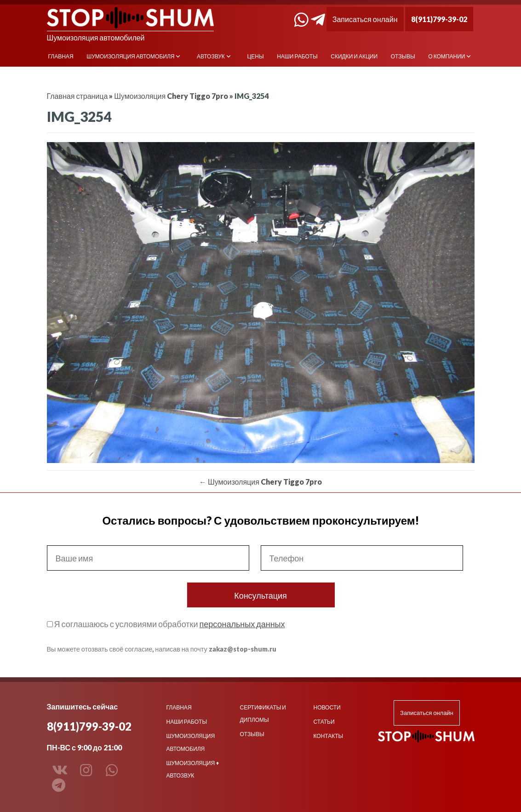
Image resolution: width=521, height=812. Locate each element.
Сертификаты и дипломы (263, 714)
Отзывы (403, 56)
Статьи (324, 722)
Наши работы (297, 56)
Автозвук (211, 56)
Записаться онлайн (365, 19)
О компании (447, 56)
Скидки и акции (354, 56)
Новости (327, 707)
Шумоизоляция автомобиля (130, 56)
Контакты (328, 736)
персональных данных (242, 624)
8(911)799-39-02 (439, 19)
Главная (61, 56)
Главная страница (77, 96)
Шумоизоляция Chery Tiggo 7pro (171, 96)
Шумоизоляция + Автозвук (193, 769)
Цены (255, 56)
